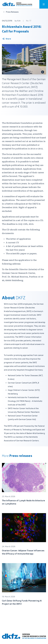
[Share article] (7, 39)
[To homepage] (17, 4)
